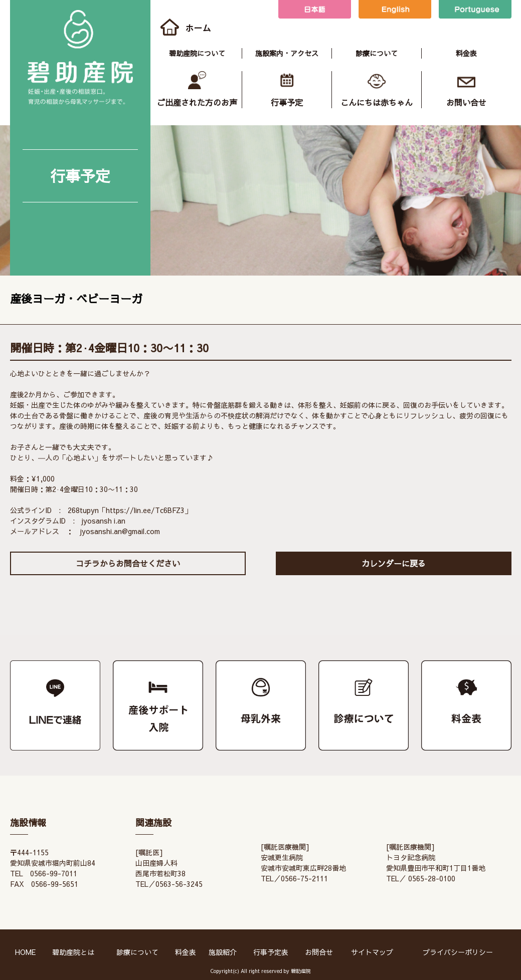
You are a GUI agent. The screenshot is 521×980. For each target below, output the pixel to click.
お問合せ (319, 952)
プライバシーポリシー (458, 952)
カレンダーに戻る (394, 563)
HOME (25, 952)
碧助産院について (197, 53)
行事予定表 (271, 952)
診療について (377, 53)
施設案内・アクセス (287, 53)
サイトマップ (372, 952)
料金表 (466, 53)
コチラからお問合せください (128, 563)
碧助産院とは (73, 952)
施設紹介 (223, 952)
